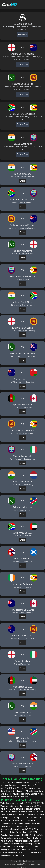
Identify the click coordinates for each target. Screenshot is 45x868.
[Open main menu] (41, 4)
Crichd (23, 867)
